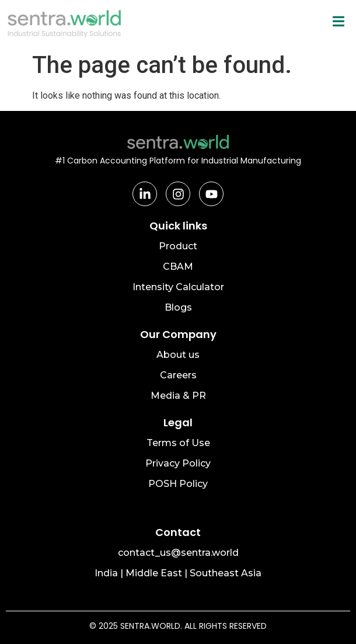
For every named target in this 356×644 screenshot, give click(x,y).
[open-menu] (338, 22)
